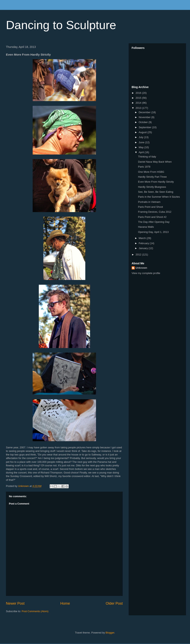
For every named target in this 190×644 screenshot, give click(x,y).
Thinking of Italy (147, 157)
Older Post (114, 603)
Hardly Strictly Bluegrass (152, 187)
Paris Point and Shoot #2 (152, 217)
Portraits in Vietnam (149, 202)
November (145, 117)
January (144, 248)
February (144, 243)
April (142, 152)
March (143, 238)
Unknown (141, 268)
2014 (139, 103)
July (141, 137)
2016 (139, 93)
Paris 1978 (144, 167)
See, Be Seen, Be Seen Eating (156, 192)
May (142, 147)
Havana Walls (146, 227)
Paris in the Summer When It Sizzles (159, 197)
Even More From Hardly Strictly (156, 182)
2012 (139, 255)
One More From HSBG (151, 172)
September (145, 127)
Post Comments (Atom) (35, 611)
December (145, 112)
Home (65, 603)
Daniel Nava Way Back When (155, 162)
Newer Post (15, 603)
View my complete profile (146, 273)
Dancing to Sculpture (61, 25)
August (143, 132)
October (144, 122)
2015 (139, 98)
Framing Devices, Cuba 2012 (155, 212)
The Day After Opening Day (154, 222)
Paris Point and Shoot (150, 207)
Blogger (110, 633)
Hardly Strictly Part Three (152, 177)
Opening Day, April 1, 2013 (153, 232)
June (142, 142)
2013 (139, 108)
